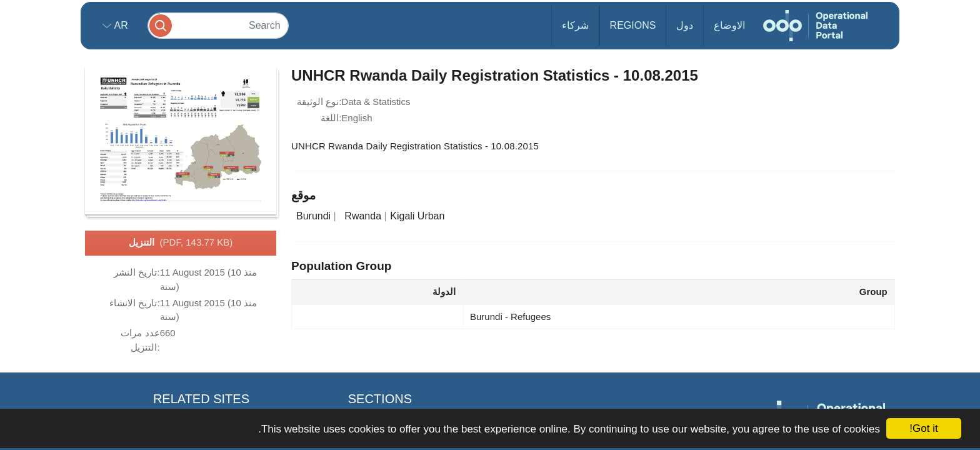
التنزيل (181, 243)
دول (685, 25)
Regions (633, 25)
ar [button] (120, 25)
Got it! (923, 428)
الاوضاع (729, 25)
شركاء (575, 25)
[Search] (218, 25)
